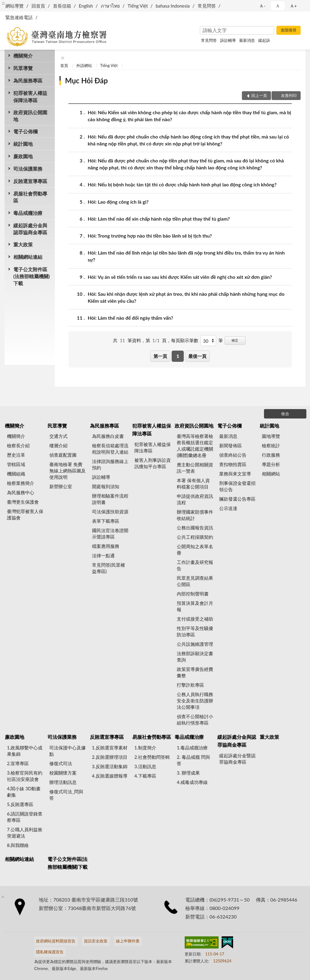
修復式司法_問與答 (66, 795)
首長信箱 (62, 6)
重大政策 (23, 244)
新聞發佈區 (231, 445)
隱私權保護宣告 (50, 952)
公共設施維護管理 (195, 644)
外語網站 (84, 65)
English (86, 6)
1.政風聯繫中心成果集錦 (25, 751)
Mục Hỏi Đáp (86, 80)
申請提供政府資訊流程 (195, 499)
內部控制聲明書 (193, 594)
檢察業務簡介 (21, 483)
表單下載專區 (106, 521)
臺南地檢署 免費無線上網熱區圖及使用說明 (68, 471)
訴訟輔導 (228, 40)
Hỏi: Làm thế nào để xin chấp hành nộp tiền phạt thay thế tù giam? (159, 219)
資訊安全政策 (96, 941)
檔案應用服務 (106, 546)
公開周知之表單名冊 (195, 550)
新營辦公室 (61, 486)
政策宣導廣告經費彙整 (195, 672)
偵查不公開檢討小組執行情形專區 (195, 720)
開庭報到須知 (106, 486)
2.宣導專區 (18, 763)
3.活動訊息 (145, 766)
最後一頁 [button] (197, 356)
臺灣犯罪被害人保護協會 (25, 514)
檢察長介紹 (18, 445)
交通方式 (58, 436)
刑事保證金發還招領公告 (237, 486)
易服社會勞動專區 (30, 197)
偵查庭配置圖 (63, 455)
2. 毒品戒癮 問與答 (193, 760)
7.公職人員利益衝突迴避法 (25, 833)
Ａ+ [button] (293, 6)
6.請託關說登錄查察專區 (25, 817)
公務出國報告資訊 (195, 528)
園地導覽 (271, 436)
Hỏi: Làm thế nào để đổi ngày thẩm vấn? (130, 318)
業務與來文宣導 (235, 474)
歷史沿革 (16, 455)
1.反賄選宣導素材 (110, 748)
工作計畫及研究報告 (195, 565)
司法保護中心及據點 (68, 751)
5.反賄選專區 (20, 804)
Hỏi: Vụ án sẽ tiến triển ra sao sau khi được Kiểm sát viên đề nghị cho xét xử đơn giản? (180, 277)
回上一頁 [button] (259, 95)
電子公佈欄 (25, 131)
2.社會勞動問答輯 (152, 757)
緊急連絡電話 (19, 17)
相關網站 (271, 474)
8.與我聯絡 (18, 845)
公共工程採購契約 (195, 537)
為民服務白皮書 (108, 436)
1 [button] (178, 356)
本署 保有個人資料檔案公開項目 (193, 483)
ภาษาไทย (110, 6)
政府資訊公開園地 (30, 116)
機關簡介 (23, 56)
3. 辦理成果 (188, 773)
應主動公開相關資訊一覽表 (195, 468)
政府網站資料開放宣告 (56, 941)
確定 (235, 340)
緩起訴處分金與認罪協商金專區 (30, 229)
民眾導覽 (23, 68)
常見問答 (207, 6)
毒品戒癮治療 (28, 213)
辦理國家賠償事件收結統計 (195, 515)
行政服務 (271, 455)
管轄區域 (16, 464)
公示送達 (228, 508)
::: (3, 3)
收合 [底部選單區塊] (285, 414)
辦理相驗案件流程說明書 (110, 499)
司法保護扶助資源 (110, 512)
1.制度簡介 (145, 748)
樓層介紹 (58, 445)
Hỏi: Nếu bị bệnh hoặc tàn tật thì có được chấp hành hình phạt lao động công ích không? (182, 184)
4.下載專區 (145, 776)
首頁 (64, 65)
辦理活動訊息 (63, 782)
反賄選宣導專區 (30, 181)
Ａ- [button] (262, 6)
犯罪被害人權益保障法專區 (30, 96)
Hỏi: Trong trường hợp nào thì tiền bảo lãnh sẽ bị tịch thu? (150, 236)
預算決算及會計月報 (195, 606)
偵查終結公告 (233, 455)
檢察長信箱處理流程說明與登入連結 (110, 449)
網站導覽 (15, 6)
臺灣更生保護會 (23, 502)
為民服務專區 (28, 80)
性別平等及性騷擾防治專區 (195, 631)
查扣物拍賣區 (233, 464)
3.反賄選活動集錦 (110, 766)
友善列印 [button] (289, 95)
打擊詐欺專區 (190, 685)
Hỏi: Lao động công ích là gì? (118, 202)
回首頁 (38, 6)
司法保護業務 (28, 169)
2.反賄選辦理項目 (110, 757)
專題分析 (271, 464)
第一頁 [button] (160, 356)
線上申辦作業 (128, 941)
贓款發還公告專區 (237, 499)
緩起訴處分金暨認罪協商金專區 (237, 759)
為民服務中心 (21, 492)
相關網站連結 (28, 257)
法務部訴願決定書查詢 (195, 657)
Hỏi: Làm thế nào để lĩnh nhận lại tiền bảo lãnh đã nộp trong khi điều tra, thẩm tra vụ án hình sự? (186, 256)
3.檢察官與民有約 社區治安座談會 (25, 776)
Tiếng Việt (138, 6)
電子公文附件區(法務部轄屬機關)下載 (32, 276)
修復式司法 (61, 763)
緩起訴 (264, 40)
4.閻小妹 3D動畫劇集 (24, 792)
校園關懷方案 (63, 773)
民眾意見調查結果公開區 (195, 581)
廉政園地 (23, 156)
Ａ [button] (278, 6)
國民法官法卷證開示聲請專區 (110, 533)
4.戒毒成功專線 (192, 782)
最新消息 (247, 40)
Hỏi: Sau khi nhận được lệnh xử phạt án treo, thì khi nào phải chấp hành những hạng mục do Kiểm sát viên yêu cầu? (186, 297)
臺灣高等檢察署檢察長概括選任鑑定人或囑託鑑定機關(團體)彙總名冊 (195, 446)
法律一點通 (103, 555)
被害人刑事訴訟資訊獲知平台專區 (153, 463)
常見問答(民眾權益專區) (109, 568)
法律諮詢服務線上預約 (110, 464)
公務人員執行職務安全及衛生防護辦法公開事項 (195, 701)
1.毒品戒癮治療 (192, 748)
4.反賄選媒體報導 (110, 776)
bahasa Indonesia (173, 6)
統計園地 (23, 144)
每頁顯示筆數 (185, 340)
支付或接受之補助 (195, 619)
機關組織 (16, 474)
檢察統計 (271, 445)
